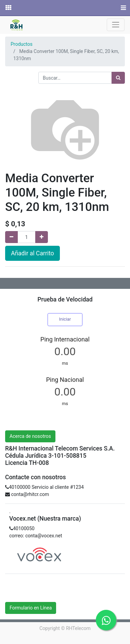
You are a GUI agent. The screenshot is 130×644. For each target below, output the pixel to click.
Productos (22, 44)
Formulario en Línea (31, 608)
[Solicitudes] (8, 8)
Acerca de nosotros (30, 436)
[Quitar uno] (11, 237)
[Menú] (123, 8)
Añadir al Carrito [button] (32, 253)
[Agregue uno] (42, 237)
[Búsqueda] (118, 78)
